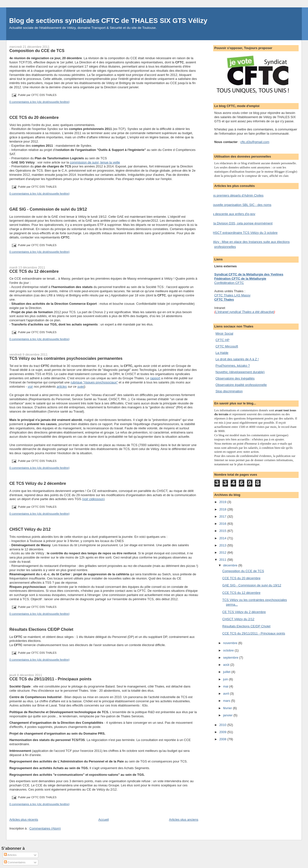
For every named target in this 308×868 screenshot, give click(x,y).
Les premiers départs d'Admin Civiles (237, 195)
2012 (223, 552)
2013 (223, 545)
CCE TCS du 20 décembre (34, 117)
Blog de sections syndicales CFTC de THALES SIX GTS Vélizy (108, 21)
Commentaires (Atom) (45, 828)
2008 (223, 739)
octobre (229, 650)
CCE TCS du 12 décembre (34, 271)
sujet (81, 387)
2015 (223, 531)
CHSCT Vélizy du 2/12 (30, 529)
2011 (223, 560)
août (227, 665)
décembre (231, 565)
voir (30, 387)
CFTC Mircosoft (227, 346)
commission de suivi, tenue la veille (95, 162)
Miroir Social (225, 334)
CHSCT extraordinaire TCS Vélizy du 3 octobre (244, 233)
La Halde (222, 353)
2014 (223, 538)
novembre (231, 643)
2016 (223, 524)
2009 (223, 732)
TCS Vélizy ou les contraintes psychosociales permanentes (66, 358)
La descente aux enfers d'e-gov (233, 214)
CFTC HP (223, 340)
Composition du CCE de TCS (37, 51)
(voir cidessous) (93, 499)
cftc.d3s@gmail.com (255, 142)
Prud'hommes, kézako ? (233, 366)
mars (227, 701)
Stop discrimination (229, 391)
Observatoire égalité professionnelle (241, 385)
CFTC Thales (224, 299)
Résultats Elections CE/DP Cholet (41, 629)
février (228, 708)
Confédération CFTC (229, 283)
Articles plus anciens (184, 820)
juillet (227, 672)
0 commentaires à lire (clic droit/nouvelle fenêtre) (40, 102)
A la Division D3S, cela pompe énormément (242, 223)
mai (226, 686)
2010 (223, 725)
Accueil (103, 820)
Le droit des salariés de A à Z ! (237, 359)
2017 (223, 516)
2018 (223, 509)
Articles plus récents (24, 820)
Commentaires (15, 862)
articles (62, 387)
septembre (231, 658)
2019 (223, 502)
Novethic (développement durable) (240, 372)
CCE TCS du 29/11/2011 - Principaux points (50, 679)
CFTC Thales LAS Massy (232, 295)
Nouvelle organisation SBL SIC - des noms (241, 205)
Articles (10, 855)
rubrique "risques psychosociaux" (94, 382)
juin (226, 679)
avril (226, 694)
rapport (155, 378)
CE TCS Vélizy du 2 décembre (38, 483)
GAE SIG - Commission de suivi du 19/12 (48, 209)
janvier (228, 715)
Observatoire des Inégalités (235, 378)
